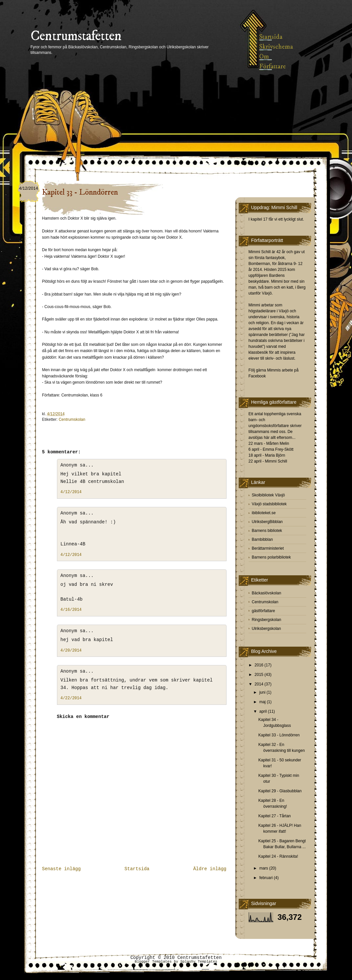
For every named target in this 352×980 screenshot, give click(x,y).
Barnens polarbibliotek (271, 557)
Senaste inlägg (62, 869)
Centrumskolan (72, 419)
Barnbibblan (262, 539)
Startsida (271, 37)
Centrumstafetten (76, 36)
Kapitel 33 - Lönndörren (80, 192)
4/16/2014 (71, 610)
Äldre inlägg (210, 869)
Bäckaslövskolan (267, 593)
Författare (272, 67)
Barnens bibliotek (267, 531)
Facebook (257, 376)
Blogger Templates (153, 962)
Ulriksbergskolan (267, 629)
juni (262, 692)
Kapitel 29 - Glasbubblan (280, 791)
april (263, 711)
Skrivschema (276, 47)
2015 (259, 675)
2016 (259, 665)
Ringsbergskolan (267, 620)
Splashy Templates (199, 962)
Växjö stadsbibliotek (269, 504)
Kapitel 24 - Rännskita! (278, 856)
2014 (259, 684)
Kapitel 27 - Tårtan (274, 816)
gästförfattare (264, 611)
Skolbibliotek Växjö (269, 495)
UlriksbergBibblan (267, 522)
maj (262, 702)
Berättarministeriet (268, 548)
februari (266, 878)
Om (264, 57)
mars (264, 868)
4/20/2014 (71, 651)
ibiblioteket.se (264, 513)
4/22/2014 (71, 698)
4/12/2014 (71, 492)
